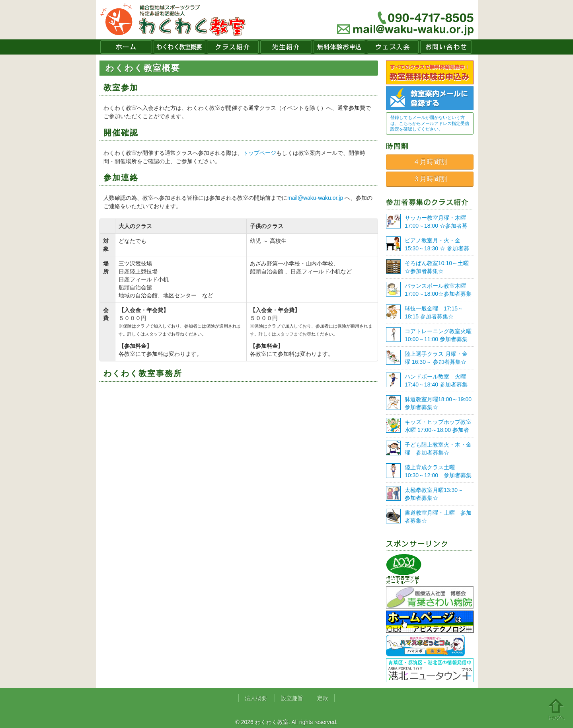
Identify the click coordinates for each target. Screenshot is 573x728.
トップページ (259, 153)
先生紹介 (286, 47)
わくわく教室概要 (179, 47)
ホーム (126, 47)
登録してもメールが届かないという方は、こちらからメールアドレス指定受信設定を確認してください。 (430, 123)
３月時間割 (430, 179)
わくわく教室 (173, 20)
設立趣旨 (292, 698)
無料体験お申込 (339, 47)
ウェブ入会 (393, 47)
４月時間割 (430, 162)
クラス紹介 (233, 47)
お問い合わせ (446, 47)
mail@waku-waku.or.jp (315, 198)
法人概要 (256, 698)
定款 (323, 698)
